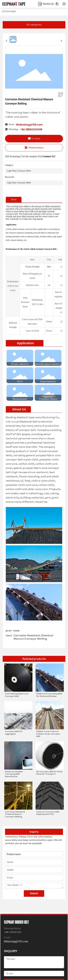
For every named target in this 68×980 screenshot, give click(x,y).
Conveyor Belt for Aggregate (14, 733)
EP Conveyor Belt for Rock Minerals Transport (49, 773)
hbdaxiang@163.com (29, 124)
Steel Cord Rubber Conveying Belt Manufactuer (14, 774)
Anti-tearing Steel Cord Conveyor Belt (17, 695)
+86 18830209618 (31, 129)
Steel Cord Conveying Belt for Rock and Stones (49, 695)
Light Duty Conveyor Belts (19, 171)
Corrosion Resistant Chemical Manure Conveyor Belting (33, 637)
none (16, 630)
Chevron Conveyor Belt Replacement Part (48, 813)
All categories (34, 25)
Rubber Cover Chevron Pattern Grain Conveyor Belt (48, 734)
